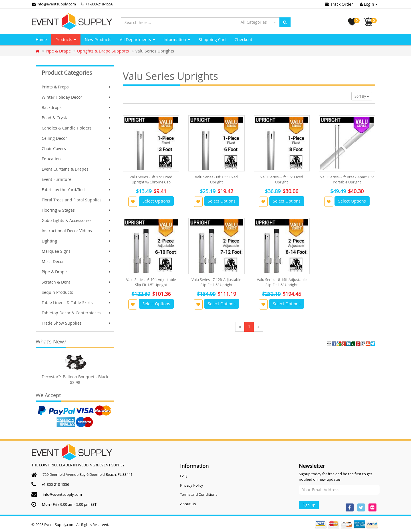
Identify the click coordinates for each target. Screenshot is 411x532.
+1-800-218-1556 (99, 4)
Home (41, 40)
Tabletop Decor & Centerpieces (77, 313)
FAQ (184, 476)
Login (369, 4)
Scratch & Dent (77, 282)
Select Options (156, 201)
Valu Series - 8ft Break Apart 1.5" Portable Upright (347, 179)
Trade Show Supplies (77, 323)
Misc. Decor (77, 261)
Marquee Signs (77, 251)
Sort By (362, 96)
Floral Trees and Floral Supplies (77, 200)
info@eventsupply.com (62, 494)
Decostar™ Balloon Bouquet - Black (75, 377)
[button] (258, 22)
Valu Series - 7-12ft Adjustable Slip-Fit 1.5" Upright (216, 282)
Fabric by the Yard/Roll (77, 190)
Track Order (339, 4)
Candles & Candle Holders (77, 128)
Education (51, 159)
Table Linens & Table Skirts (77, 303)
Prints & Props (77, 87)
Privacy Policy (192, 485)
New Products (98, 40)
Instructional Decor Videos (77, 231)
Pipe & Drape (77, 272)
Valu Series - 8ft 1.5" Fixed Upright (282, 179)
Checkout (243, 40)
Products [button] (66, 40)
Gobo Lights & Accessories (77, 220)
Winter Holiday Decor (77, 97)
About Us (188, 504)
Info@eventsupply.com (54, 4)
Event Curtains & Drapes (77, 169)
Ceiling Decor (77, 138)
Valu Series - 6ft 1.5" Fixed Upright (216, 179)
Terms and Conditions (199, 494)
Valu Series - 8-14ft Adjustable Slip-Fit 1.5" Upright (282, 282)
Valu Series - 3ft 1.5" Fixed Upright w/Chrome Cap (151, 179)
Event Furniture (77, 179)
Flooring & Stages (77, 210)
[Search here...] (179, 22)
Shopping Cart (212, 40)
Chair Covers (77, 148)
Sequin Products (77, 292)
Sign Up (309, 505)
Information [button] (177, 40)
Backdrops (77, 107)
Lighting (77, 241)
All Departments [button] (137, 40)
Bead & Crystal (77, 118)
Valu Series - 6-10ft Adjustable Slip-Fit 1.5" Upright (151, 282)
